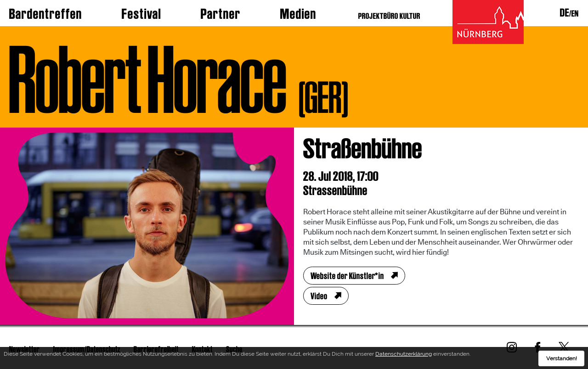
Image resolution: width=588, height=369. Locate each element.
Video (319, 296)
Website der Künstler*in (347, 276)
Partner (221, 14)
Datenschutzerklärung (404, 355)
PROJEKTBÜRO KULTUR (389, 16)
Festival (141, 14)
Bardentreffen (46, 14)
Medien (298, 14)
